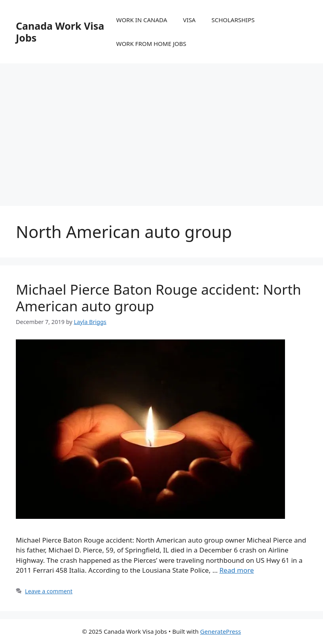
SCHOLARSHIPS (233, 20)
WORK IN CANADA (142, 20)
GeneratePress (221, 631)
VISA (189, 20)
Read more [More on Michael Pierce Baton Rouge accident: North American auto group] (237, 570)
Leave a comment (49, 591)
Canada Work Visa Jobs (60, 32)
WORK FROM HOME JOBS (151, 44)
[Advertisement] (161, 127)
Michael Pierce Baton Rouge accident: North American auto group (159, 298)
